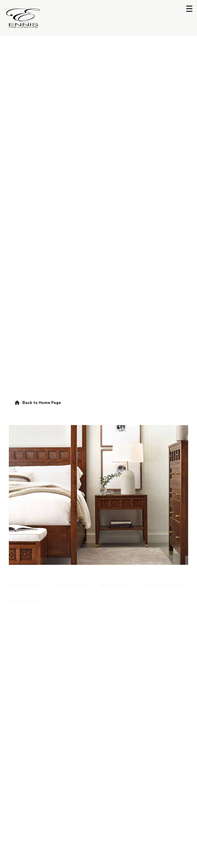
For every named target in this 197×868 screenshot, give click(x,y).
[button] (37, 403)
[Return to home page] (23, 18)
